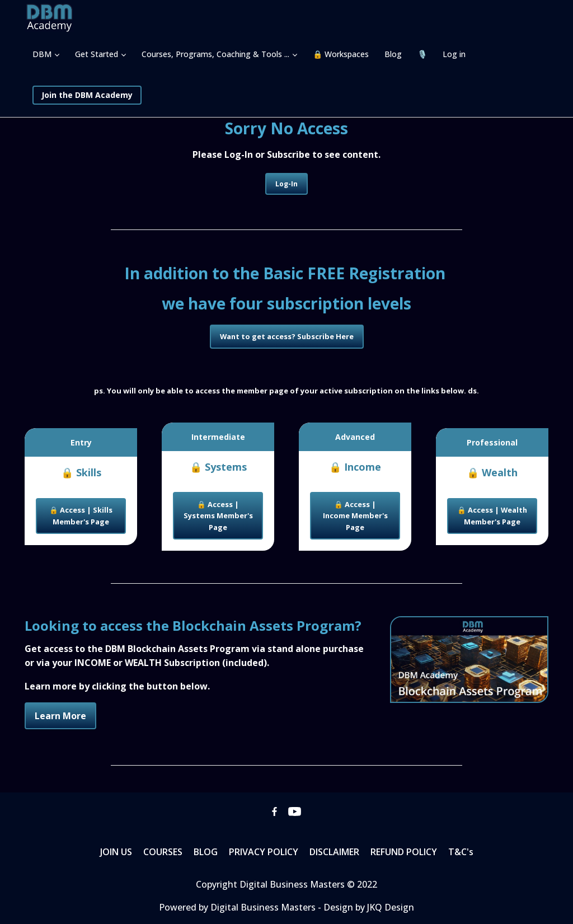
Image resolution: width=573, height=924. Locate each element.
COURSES (163, 852)
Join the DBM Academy (87, 95)
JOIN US (116, 852)
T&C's (461, 852)
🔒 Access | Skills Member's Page (81, 515)
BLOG (206, 852)
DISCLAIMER (334, 852)
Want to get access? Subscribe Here (287, 336)
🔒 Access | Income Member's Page (355, 516)
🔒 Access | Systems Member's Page (218, 516)
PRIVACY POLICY (264, 852)
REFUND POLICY (404, 852)
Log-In (286, 184)
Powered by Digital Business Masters (238, 907)
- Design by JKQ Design (366, 907)
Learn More (60, 716)
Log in (454, 54)
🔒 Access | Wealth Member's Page (492, 515)
